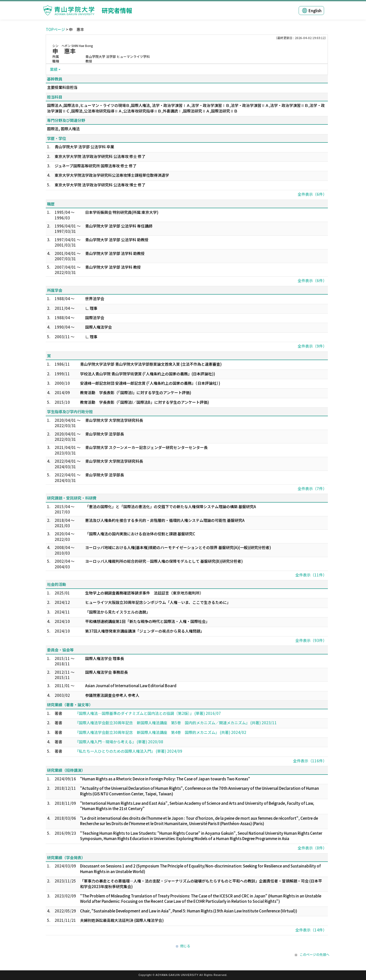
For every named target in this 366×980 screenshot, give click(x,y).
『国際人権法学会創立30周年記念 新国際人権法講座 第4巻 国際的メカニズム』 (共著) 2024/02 (161, 732)
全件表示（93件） (311, 640)
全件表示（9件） (312, 346)
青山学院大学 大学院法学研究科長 (114, 420)
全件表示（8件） (312, 848)
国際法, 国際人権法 (63, 129)
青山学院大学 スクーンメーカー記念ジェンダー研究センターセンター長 (146, 447)
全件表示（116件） (310, 761)
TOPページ (55, 29)
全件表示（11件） (311, 575)
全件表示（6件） (312, 194)
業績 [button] (54, 69)
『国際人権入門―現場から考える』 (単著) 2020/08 (119, 742)
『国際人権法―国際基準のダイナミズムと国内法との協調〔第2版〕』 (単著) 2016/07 (148, 713)
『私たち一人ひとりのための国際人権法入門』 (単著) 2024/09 (129, 751)
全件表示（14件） (311, 930)
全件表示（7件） (312, 488)
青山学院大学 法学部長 (105, 434)
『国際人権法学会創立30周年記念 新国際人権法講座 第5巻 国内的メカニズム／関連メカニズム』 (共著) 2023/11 (176, 723)
